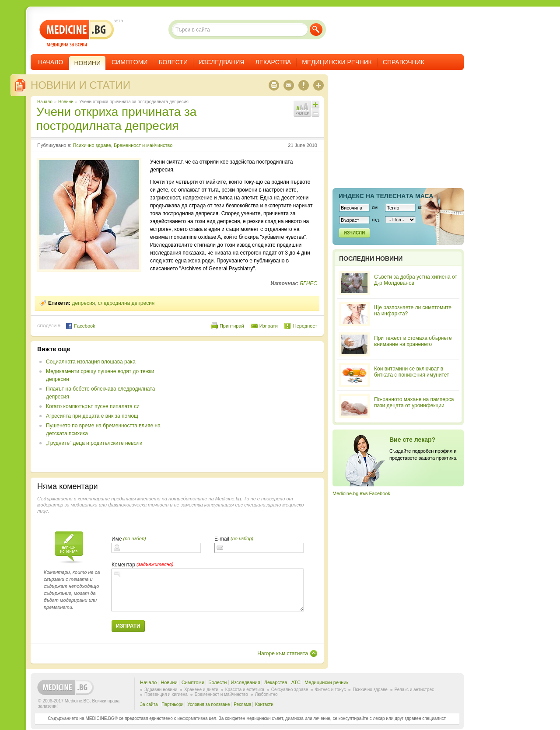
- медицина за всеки (77, 33)
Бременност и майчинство (143, 145)
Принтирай (232, 326)
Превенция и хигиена (166, 694)
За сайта (149, 704)
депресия (83, 303)
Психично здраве (92, 145)
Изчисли (354, 233)
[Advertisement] (246, 407)
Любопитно (266, 694)
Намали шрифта (315, 113)
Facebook (80, 326)
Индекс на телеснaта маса (386, 196)
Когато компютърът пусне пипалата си (93, 406)
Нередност (305, 326)
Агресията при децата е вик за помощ (92, 416)
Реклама (242, 704)
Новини (66, 102)
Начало (51, 62)
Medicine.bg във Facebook (361, 493)
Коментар (123, 565)
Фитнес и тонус (330, 690)
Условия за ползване (208, 704)
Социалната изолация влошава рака (91, 362)
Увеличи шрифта (315, 105)
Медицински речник (337, 62)
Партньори (172, 704)
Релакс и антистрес (414, 690)
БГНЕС (308, 283)
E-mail (222, 539)
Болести (173, 62)
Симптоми (129, 62)
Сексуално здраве (290, 690)
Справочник (404, 62)
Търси (316, 30)
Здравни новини (161, 690)
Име (117, 539)
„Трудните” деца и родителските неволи (94, 443)
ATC (296, 682)
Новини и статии (80, 85)
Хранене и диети (201, 690)
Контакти (264, 704)
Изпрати (269, 326)
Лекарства (273, 62)
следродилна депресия (126, 303)
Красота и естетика (245, 690)
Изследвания (222, 62)
